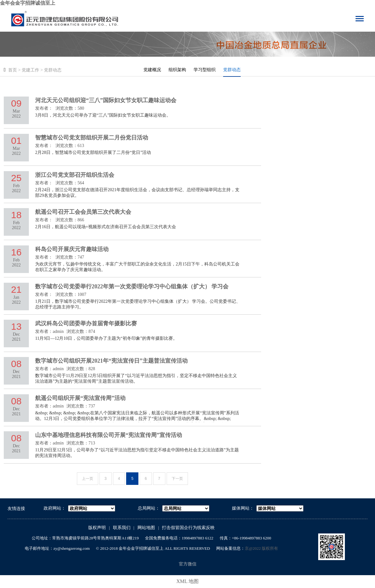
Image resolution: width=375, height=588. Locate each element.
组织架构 (177, 70)
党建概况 (152, 70)
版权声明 (97, 528)
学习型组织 (205, 70)
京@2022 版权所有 (261, 548)
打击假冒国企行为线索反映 (188, 528)
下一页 (177, 479)
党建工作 (30, 70)
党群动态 (53, 70)
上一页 (88, 479)
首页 (13, 70)
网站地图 (146, 528)
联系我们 (122, 528)
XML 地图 (187, 581)
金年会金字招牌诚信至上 (28, 3)
